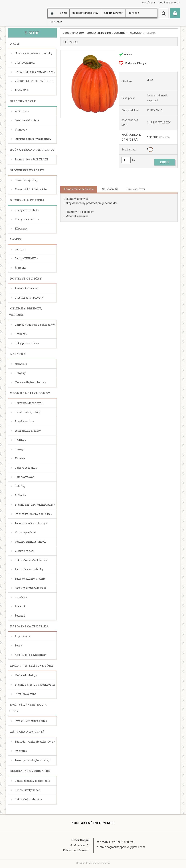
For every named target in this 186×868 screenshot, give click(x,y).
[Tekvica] (88, 84)
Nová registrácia (169, 3)
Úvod (66, 33)
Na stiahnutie (110, 189)
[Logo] (20, 13)
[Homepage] (53, 13)
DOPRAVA (134, 13)
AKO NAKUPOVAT (113, 13)
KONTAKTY (56, 22)
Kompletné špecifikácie (79, 189)
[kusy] (126, 160)
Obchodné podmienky (85, 13)
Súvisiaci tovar (136, 189)
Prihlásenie (149, 3)
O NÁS (63, 13)
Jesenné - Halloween (128, 33)
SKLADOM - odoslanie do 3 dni (92, 33)
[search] (164, 13)
